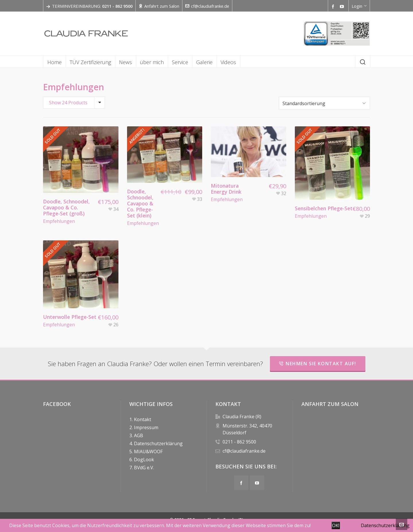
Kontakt (143, 418)
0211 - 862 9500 (239, 440)
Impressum (146, 426)
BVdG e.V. (144, 466)
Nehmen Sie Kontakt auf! (318, 362)
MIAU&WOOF (148, 450)
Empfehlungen (59, 220)
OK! (336, 525)
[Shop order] (324, 102)
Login (359, 6)
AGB (139, 434)
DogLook (144, 458)
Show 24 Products (68, 103)
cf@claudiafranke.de (207, 6)
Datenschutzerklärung (158, 442)
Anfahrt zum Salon (159, 6)
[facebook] (334, 6)
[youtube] (343, 6)
